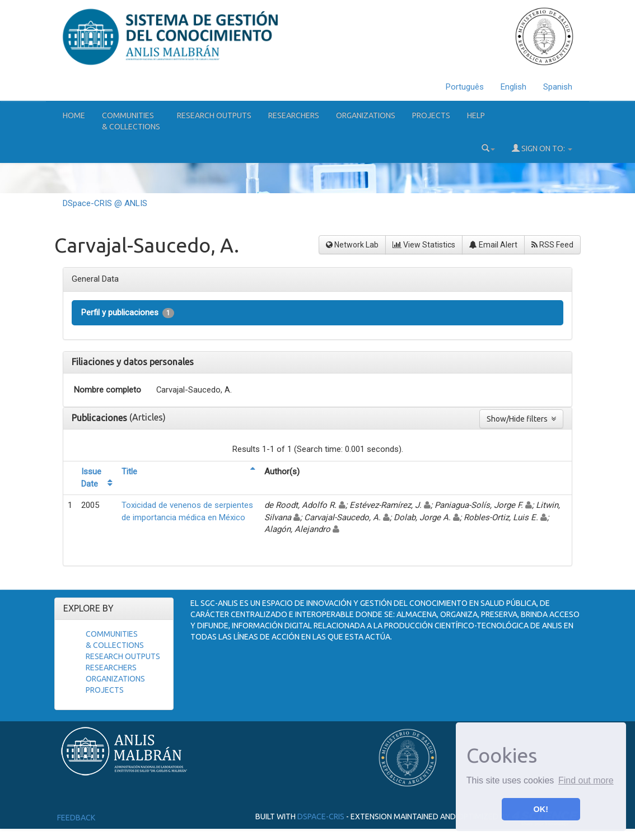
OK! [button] (541, 809)
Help (476, 115)
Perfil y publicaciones (128, 313)
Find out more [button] (586, 780)
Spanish (558, 87)
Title (129, 472)
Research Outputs (214, 115)
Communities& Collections (131, 121)
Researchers (294, 115)
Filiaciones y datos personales (133, 362)
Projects (431, 115)
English (513, 87)
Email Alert (493, 245)
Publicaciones (101, 418)
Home (74, 115)
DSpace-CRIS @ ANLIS (105, 203)
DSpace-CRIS (321, 816)
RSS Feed (552, 245)
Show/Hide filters (521, 419)
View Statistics (424, 245)
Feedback (76, 818)
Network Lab (352, 245)
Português (465, 87)
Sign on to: (542, 148)
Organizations (366, 115)
